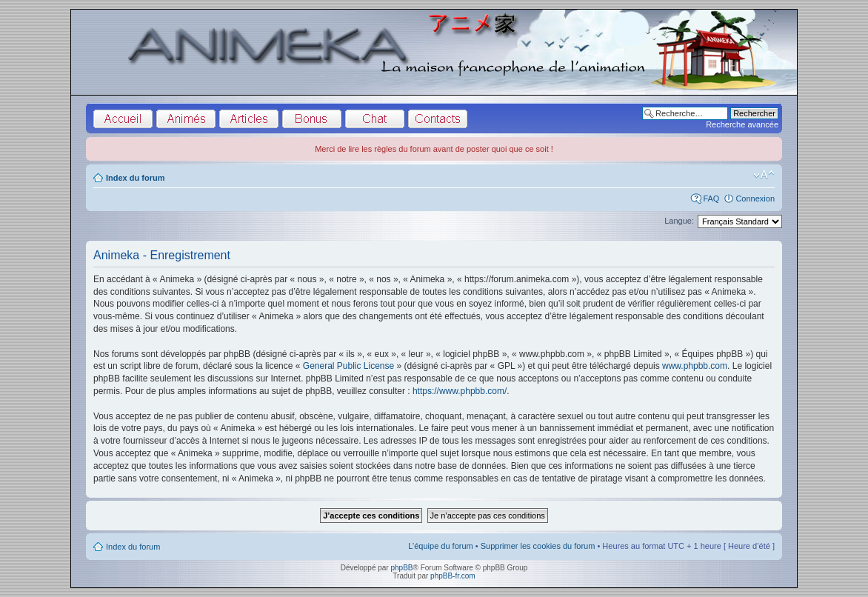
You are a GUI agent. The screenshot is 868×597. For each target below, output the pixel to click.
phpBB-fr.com (453, 576)
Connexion (755, 199)
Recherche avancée (742, 124)
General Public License (348, 366)
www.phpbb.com (695, 366)
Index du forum (135, 178)
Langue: (679, 221)
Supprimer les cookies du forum (538, 546)
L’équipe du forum (440, 546)
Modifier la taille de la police (764, 175)
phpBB (401, 568)
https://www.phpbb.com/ (460, 391)
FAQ (711, 199)
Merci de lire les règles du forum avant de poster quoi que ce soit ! (434, 149)
